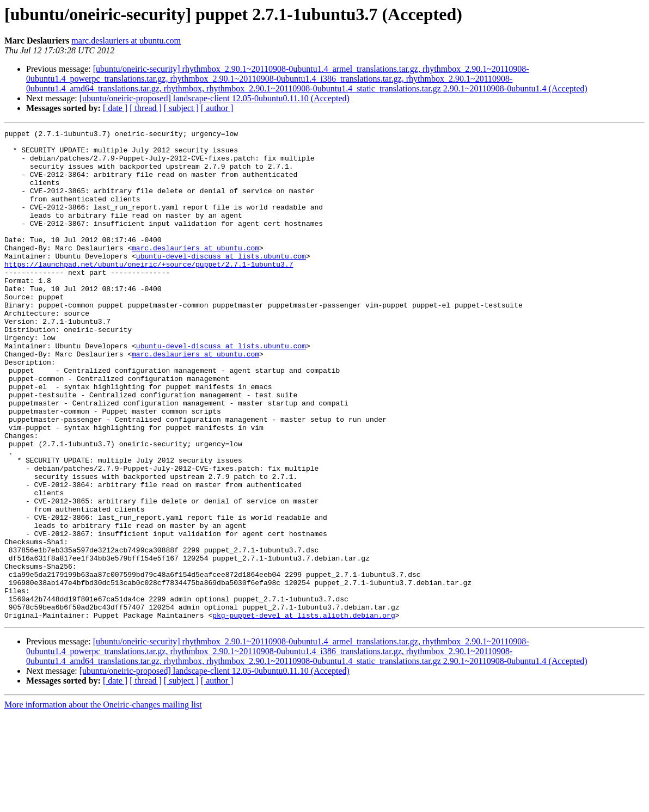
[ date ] (115, 108)
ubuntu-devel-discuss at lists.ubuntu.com (221, 282)
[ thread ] (146, 108)
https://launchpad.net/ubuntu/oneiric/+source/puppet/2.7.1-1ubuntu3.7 (149, 292)
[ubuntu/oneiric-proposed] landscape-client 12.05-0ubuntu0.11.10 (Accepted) (215, 98)
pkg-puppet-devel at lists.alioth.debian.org (304, 713)
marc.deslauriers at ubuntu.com (126, 41)
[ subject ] (181, 108)
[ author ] (217, 108)
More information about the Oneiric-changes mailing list (103, 802)
